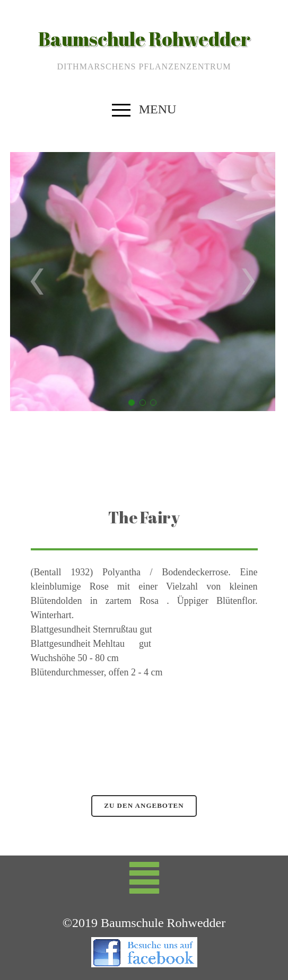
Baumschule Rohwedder (144, 39)
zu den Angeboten (144, 805)
